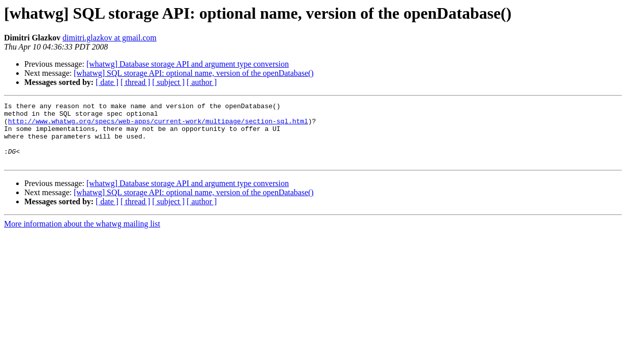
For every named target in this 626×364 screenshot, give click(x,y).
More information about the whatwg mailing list (82, 236)
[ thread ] (135, 82)
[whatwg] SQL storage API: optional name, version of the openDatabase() (194, 73)
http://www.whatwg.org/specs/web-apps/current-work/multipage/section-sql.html (158, 125)
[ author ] (202, 82)
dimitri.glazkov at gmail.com (110, 38)
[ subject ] (169, 82)
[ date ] (107, 82)
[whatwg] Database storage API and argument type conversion (188, 64)
